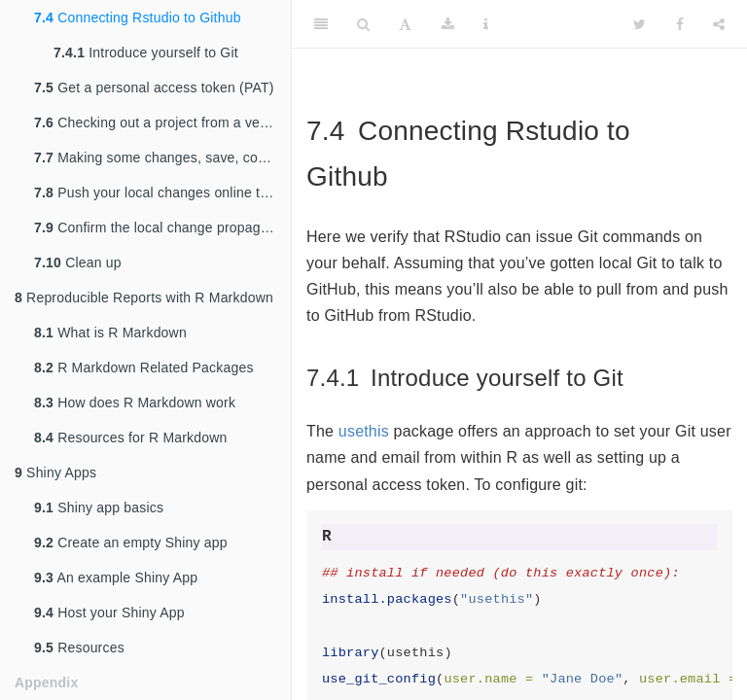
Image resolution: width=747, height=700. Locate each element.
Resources (79, 647)
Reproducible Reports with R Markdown (144, 297)
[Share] (719, 24)
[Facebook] (680, 24)
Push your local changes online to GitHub (162, 192)
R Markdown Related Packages (144, 367)
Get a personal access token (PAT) (154, 87)
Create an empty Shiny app (131, 542)
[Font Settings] (405, 24)
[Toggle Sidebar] (321, 24)
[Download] (448, 24)
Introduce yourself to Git (146, 52)
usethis (364, 431)
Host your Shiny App (109, 612)
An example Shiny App (116, 577)
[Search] (363, 24)
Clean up (78, 262)
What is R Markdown (110, 332)
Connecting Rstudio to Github (138, 17)
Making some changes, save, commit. (162, 157)
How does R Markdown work (135, 402)
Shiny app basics (99, 507)
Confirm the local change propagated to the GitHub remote (162, 227)
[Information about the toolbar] (486, 24)
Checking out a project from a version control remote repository (162, 122)
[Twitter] (640, 24)
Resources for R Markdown (131, 437)
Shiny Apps (55, 472)
